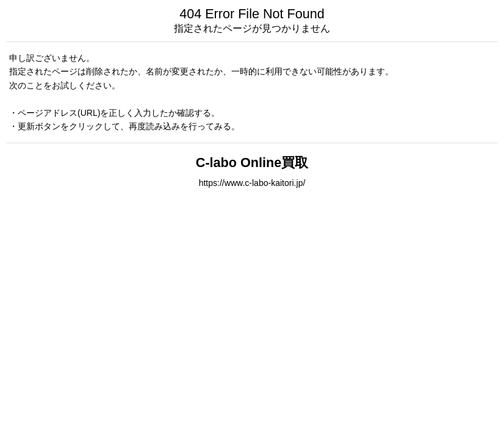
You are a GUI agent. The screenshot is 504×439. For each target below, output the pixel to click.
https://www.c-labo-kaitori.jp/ (252, 183)
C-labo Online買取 (252, 162)
